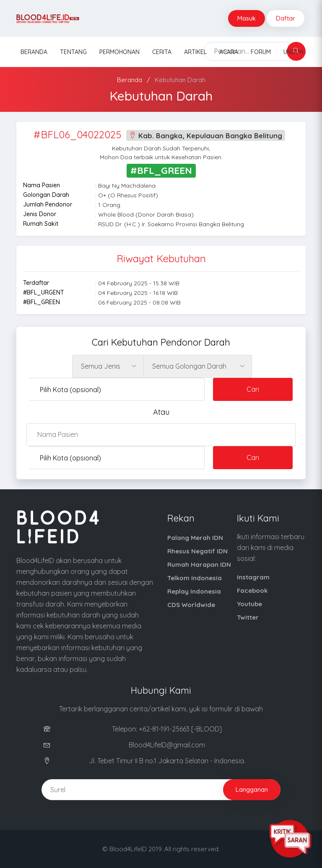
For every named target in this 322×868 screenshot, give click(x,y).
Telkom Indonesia (195, 578)
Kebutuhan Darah (180, 80)
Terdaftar (36, 283)
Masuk (247, 18)
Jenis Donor (40, 214)
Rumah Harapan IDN (199, 564)
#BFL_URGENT (44, 292)
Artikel (195, 52)
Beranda (34, 52)
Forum (261, 52)
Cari (253, 389)
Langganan (252, 789)
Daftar (286, 18)
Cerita (162, 52)
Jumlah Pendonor (48, 204)
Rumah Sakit (41, 224)
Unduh (293, 52)
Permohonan (119, 52)
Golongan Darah (46, 195)
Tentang (73, 52)
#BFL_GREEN (42, 302)
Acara (229, 52)
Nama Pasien (42, 185)
